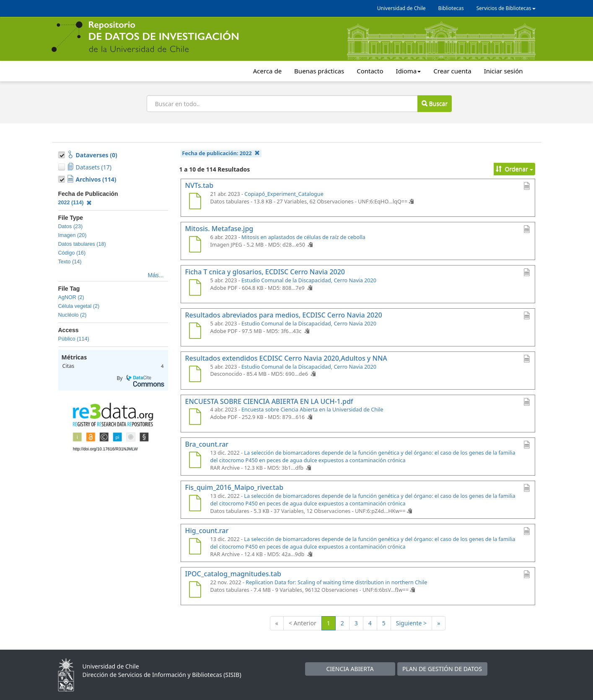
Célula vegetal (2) (79, 306)
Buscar (435, 103)
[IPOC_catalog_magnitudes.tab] (195, 591)
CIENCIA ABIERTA (350, 669)
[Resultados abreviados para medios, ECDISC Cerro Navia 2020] (195, 332)
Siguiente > (411, 623)
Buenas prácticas (319, 71)
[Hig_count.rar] (195, 547)
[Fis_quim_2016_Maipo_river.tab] (195, 504)
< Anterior (303, 623)
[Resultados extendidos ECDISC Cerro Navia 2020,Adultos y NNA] (195, 375)
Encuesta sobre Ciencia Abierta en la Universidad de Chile (312, 410)
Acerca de (267, 71)
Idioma (409, 71)
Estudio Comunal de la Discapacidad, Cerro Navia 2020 (309, 280)
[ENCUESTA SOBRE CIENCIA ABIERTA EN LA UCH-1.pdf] (195, 418)
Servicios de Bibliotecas (506, 8)
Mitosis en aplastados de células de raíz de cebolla (303, 237)
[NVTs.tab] (195, 202)
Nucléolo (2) (73, 315)
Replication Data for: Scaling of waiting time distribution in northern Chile (336, 582)
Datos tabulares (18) (82, 244)
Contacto (370, 71)
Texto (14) (70, 262)
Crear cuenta (452, 71)
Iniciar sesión (504, 71)
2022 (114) (75, 203)
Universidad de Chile (401, 8)
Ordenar (514, 169)
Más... (155, 275)
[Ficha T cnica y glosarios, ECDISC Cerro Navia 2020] (195, 289)
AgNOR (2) (71, 297)
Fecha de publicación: (221, 153)
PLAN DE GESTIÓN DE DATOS (442, 669)
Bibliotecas (451, 8)
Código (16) (72, 253)
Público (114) (74, 339)
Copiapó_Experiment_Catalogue (284, 194)
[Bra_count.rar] (195, 461)
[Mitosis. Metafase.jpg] (195, 245)
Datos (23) (71, 226)
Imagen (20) (73, 235)
